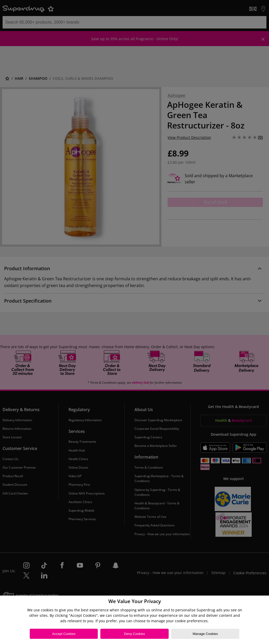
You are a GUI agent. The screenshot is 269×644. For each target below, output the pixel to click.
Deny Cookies (135, 634)
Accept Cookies (64, 634)
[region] (134, 620)
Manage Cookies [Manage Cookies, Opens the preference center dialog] (205, 634)
